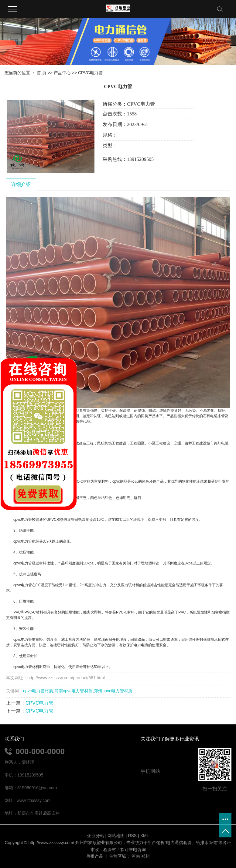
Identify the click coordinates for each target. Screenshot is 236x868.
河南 (136, 856)
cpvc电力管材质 (38, 691)
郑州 (145, 856)
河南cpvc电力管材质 (74, 691)
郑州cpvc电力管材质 (113, 691)
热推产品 (95, 856)
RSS (132, 836)
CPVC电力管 (90, 73)
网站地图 (116, 836)
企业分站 (96, 836)
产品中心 (62, 73)
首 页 (42, 73)
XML (145, 836)
